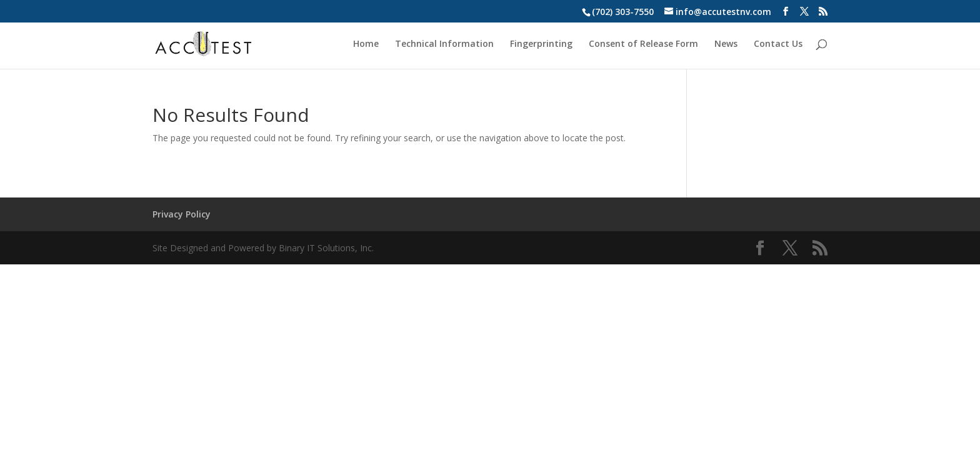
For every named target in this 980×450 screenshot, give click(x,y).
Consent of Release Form (643, 44)
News (726, 44)
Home (366, 44)
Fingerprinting (541, 44)
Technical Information (444, 44)
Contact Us (778, 44)
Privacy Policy (182, 214)
